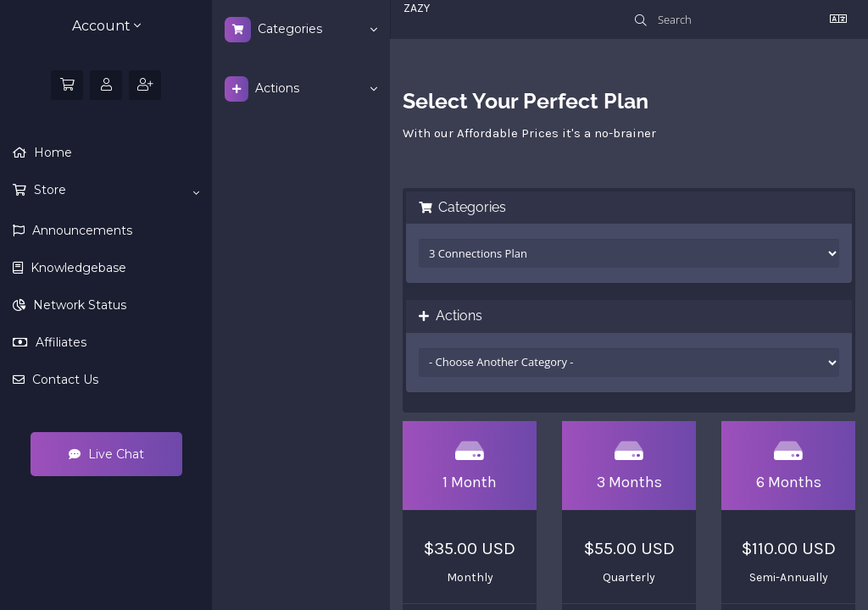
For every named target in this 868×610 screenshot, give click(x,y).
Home (51, 152)
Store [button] (115, 191)
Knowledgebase (77, 268)
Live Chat (106, 454)
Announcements (81, 230)
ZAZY (417, 8)
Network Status (78, 305)
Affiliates (59, 342)
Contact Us (64, 380)
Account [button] (106, 26)
